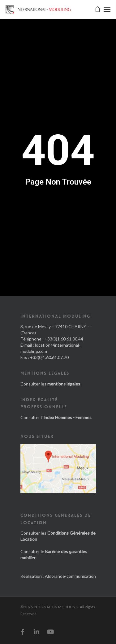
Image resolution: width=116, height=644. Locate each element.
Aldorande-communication (70, 576)
